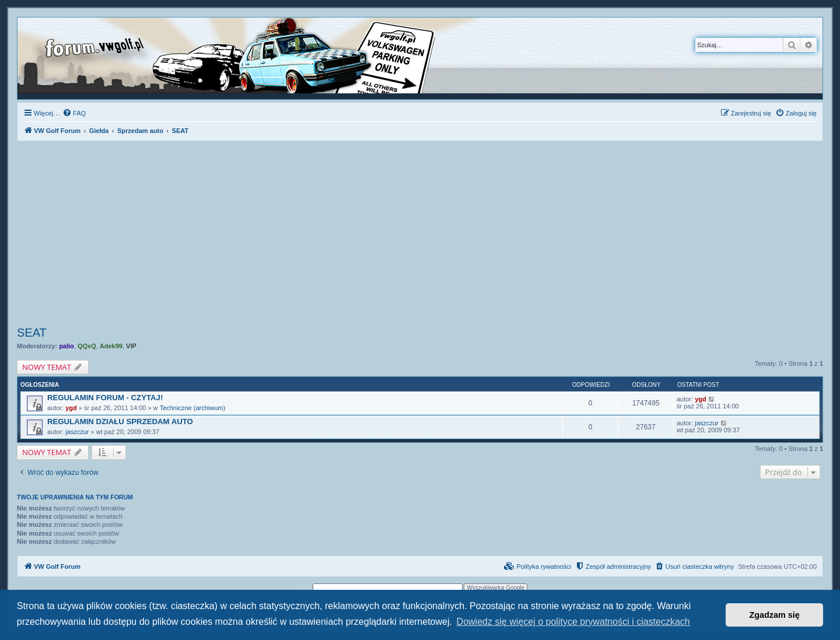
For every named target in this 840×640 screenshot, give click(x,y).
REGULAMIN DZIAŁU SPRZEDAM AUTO (120, 422)
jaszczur (77, 432)
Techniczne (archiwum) (192, 408)
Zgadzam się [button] (775, 615)
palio (66, 346)
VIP (131, 346)
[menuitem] (74, 113)
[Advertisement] (420, 235)
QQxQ (87, 346)
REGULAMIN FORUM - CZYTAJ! (105, 398)
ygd (71, 408)
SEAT (32, 333)
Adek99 (111, 346)
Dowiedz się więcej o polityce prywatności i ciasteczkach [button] (573, 622)
